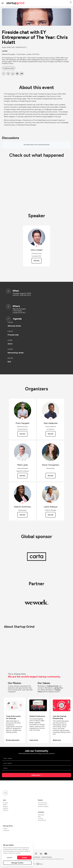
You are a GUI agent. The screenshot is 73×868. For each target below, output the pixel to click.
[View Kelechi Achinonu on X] (23, 503)
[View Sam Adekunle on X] (51, 419)
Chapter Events (42, 805)
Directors (5, 810)
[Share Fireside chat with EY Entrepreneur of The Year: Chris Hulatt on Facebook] (4, 74)
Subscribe (36, 775)
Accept (24, 857)
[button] (71, 3)
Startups (5, 806)
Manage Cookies (17, 863)
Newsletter (41, 815)
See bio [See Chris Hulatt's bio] (37, 261)
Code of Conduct (46, 857)
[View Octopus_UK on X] (36, 246)
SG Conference (43, 803)
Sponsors (6, 808)
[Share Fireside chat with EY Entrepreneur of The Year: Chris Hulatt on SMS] (22, 74)
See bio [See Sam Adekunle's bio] (51, 434)
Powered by (36, 864)
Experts (5, 805)
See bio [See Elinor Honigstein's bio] (51, 476)
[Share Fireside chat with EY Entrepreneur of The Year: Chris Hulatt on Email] (17, 74)
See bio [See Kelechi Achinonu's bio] (22, 515)
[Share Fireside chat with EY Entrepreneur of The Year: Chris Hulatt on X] (8, 74)
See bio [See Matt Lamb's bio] (22, 476)
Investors (6, 803)
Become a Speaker (43, 806)
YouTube (41, 818)
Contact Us (6, 831)
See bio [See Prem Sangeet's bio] (22, 434)
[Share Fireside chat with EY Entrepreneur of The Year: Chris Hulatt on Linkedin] (13, 74)
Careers (5, 829)
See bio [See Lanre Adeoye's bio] (51, 515)
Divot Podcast (42, 820)
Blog (39, 817)
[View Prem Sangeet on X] (23, 419)
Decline (10, 857)
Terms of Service (36, 857)
